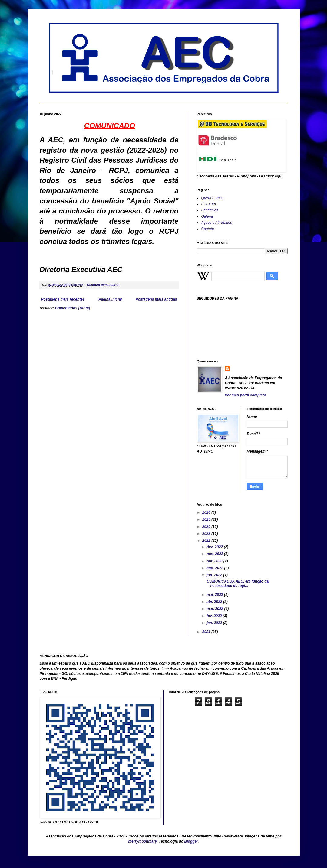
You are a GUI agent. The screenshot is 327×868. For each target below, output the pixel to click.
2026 (207, 512)
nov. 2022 (215, 554)
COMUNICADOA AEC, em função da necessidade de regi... (237, 584)
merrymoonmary (142, 841)
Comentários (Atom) (73, 308)
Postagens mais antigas (156, 299)
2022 (207, 541)
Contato (208, 229)
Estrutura (209, 204)
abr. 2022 (215, 602)
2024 (207, 527)
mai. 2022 (215, 595)
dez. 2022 (215, 547)
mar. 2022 (215, 609)
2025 (207, 519)
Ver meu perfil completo (246, 395)
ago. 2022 (215, 568)
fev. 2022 (215, 616)
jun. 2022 (215, 575)
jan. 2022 (215, 623)
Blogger (191, 841)
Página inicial (110, 299)
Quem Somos (212, 198)
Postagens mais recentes (63, 299)
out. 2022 (215, 561)
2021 (207, 632)
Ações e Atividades (217, 223)
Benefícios (210, 210)
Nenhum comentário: (104, 285)
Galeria (207, 216)
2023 (207, 534)
